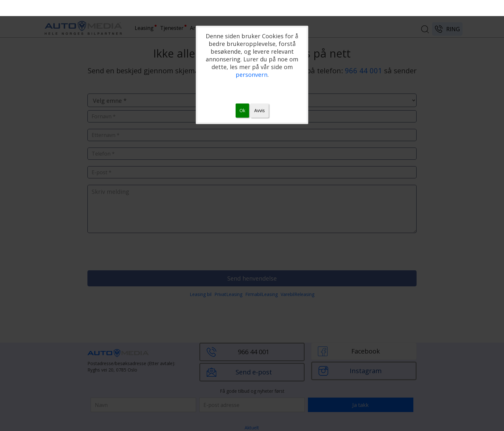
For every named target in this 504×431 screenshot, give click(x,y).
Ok (242, 110)
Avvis (260, 110)
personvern (252, 75)
